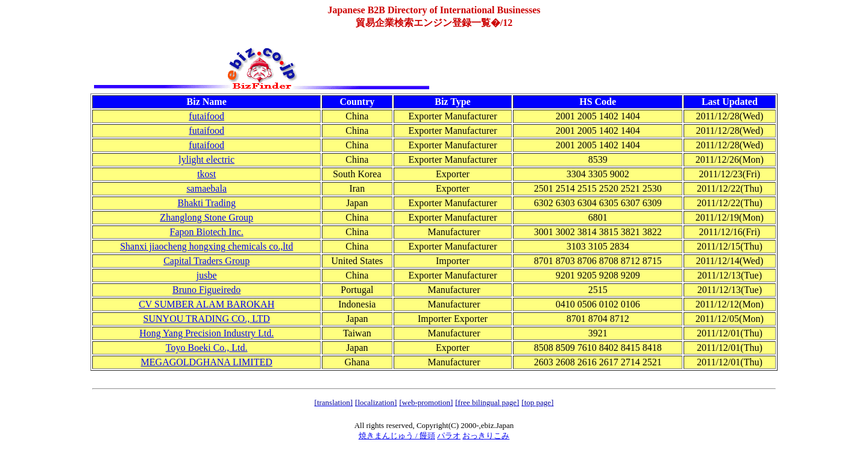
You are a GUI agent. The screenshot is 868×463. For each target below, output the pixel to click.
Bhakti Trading (206, 203)
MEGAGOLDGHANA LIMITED (207, 362)
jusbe (207, 275)
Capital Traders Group (206, 261)
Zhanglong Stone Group (206, 217)
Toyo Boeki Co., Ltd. (207, 348)
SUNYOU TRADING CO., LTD (207, 319)
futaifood (206, 116)
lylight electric (206, 159)
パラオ (449, 436)
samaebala (206, 188)
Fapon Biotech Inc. (207, 232)
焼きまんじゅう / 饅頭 (397, 436)
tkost (206, 174)
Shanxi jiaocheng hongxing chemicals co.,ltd (206, 246)
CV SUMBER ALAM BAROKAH (206, 304)
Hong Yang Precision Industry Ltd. (206, 333)
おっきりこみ (486, 436)
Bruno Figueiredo (206, 290)
